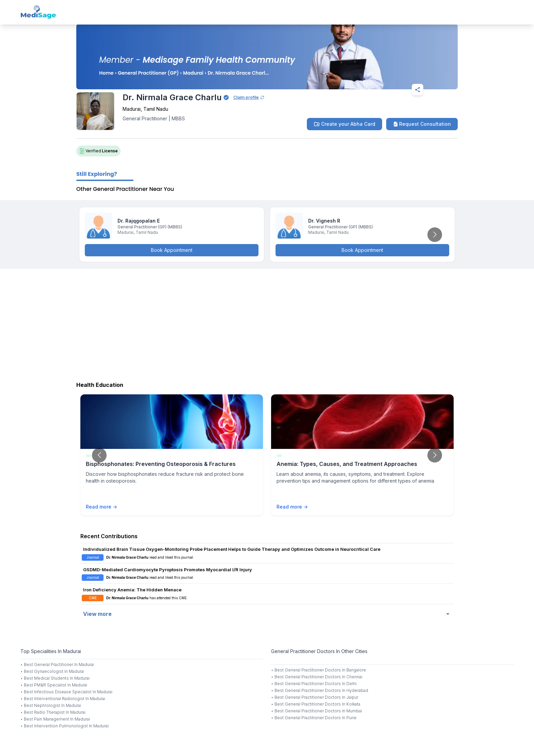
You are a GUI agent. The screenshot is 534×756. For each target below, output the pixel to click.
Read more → (101, 507)
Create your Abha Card (344, 124)
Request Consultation (422, 124)
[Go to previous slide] (99, 455)
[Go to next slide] (435, 235)
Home (106, 73)
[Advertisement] (267, 323)
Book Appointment (172, 250)
